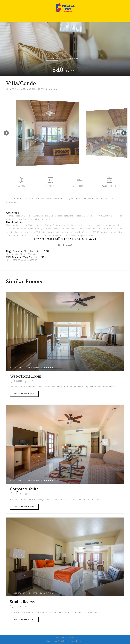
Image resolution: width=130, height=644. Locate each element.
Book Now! (65, 245)
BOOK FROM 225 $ (24, 394)
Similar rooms (72, 59)
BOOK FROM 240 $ (24, 507)
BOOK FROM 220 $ (24, 620)
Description (52, 59)
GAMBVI (71, 638)
